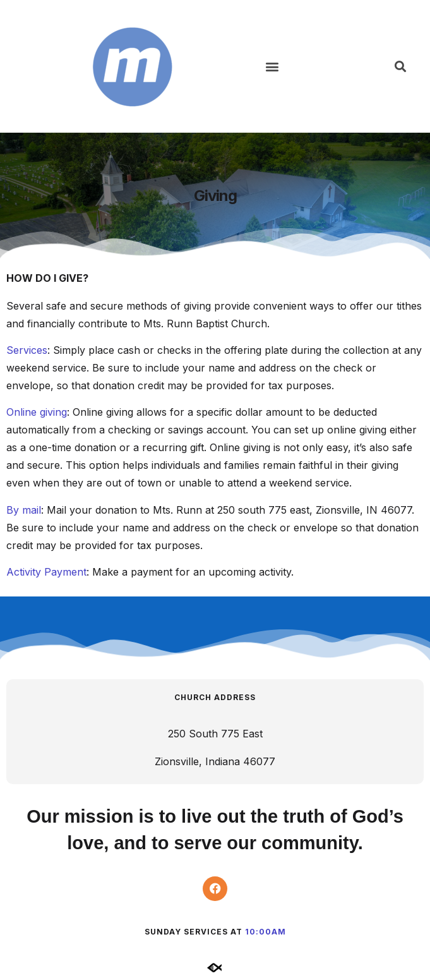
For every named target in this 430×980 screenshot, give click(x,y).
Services (27, 350)
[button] (272, 67)
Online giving (37, 412)
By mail (24, 510)
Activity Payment (46, 572)
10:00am (266, 932)
